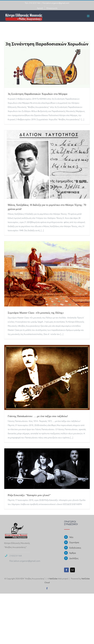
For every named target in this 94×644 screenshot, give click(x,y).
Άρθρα (73, 553)
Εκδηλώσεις (75, 548)
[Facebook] (66, 570)
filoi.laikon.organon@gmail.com (56, 3)
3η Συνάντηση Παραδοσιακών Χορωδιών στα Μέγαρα (37, 94)
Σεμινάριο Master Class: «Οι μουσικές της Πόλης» (36, 313)
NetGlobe (53, 578)
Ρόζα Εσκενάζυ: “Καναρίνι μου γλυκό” (29, 495)
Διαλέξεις (74, 558)
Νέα (71, 537)
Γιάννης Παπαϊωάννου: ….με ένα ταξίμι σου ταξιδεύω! (38, 416)
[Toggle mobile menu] (88, 16)
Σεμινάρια (74, 542)
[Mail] (72, 570)
